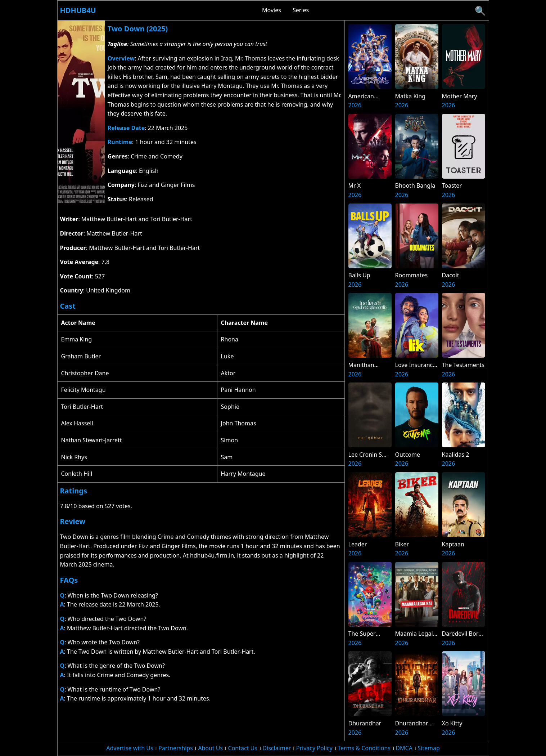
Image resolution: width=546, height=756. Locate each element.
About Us (210, 748)
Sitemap (429, 748)
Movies (272, 10)
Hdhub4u (78, 10)
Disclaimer (277, 748)
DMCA (404, 748)
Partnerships (176, 748)
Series (301, 10)
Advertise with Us (130, 748)
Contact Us (243, 748)
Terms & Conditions (364, 748)
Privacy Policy (314, 748)
